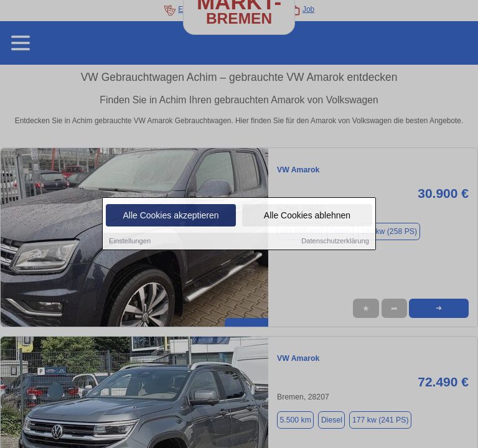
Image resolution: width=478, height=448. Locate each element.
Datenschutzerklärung (335, 241)
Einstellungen (130, 241)
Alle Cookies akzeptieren (171, 216)
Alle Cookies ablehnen (307, 216)
